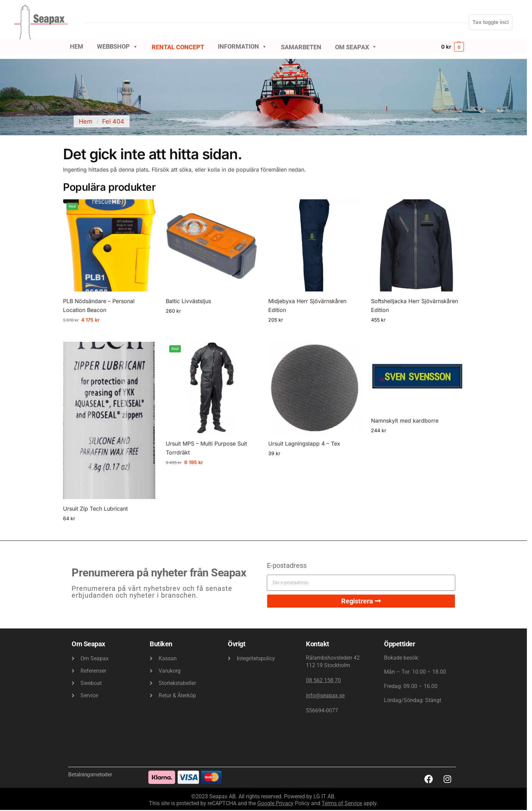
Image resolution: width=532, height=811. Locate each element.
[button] (453, 47)
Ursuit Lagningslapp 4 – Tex (304, 444)
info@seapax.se (325, 695)
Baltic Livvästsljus (188, 301)
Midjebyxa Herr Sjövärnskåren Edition (307, 305)
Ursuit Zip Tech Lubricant (95, 509)
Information (243, 47)
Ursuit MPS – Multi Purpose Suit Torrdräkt (206, 448)
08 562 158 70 (323, 680)
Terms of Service (342, 803)
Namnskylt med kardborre (405, 421)
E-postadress (287, 565)
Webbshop (117, 47)
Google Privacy (275, 803)
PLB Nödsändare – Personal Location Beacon (99, 305)
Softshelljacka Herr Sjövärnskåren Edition (415, 305)
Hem (77, 46)
